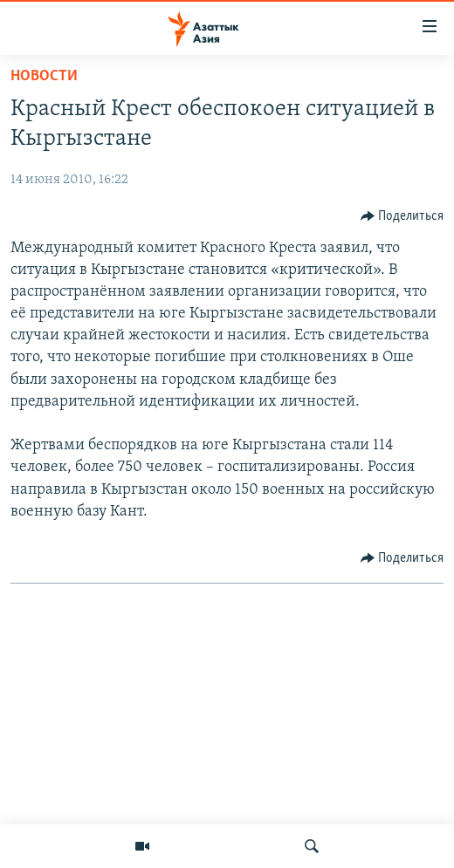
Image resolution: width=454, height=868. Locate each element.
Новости (44, 76)
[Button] (402, 216)
